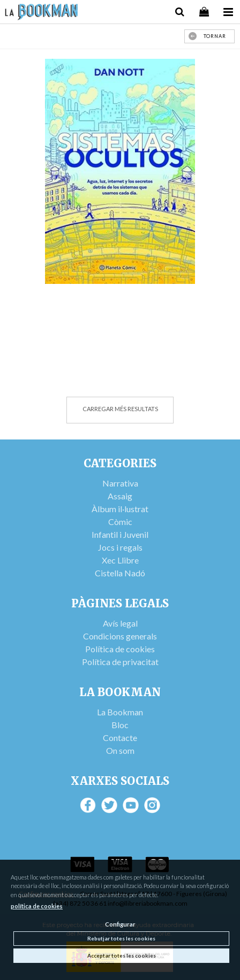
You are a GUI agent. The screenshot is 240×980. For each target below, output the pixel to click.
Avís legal (120, 623)
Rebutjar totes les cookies (121, 938)
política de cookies (37, 906)
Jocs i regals (120, 547)
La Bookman (120, 712)
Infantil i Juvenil (120, 534)
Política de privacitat (120, 662)
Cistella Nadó (120, 573)
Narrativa (120, 483)
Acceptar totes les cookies (122, 955)
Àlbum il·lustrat (120, 509)
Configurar (120, 924)
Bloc (120, 725)
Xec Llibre (120, 560)
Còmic (120, 522)
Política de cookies (120, 649)
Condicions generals (120, 636)
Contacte (120, 738)
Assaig (120, 496)
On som (120, 750)
